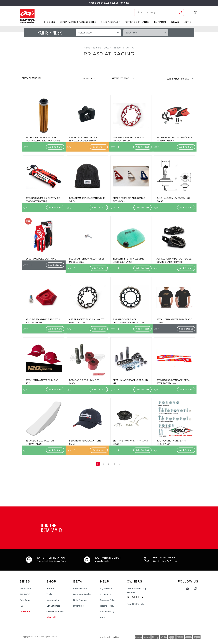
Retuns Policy (107, 606)
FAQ (102, 617)
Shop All (51, 617)
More (187, 22)
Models (50, 22)
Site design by (109, 637)
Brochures (78, 606)
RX (21, 606)
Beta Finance (80, 600)
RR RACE (25, 594)
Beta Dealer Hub (135, 604)
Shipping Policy (108, 600)
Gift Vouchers (53, 606)
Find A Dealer (111, 22)
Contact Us (106, 594)
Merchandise (53, 600)
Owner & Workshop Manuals (137, 590)
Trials (49, 594)
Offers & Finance (137, 22)
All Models (25, 612)
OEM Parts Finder (56, 612)
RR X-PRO (25, 588)
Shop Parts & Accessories (78, 22)
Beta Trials (25, 600)
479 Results (89, 79)
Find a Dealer (80, 588)
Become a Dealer (82, 594)
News (175, 22)
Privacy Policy (107, 612)
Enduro (50, 588)
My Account (106, 588)
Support (160, 22)
